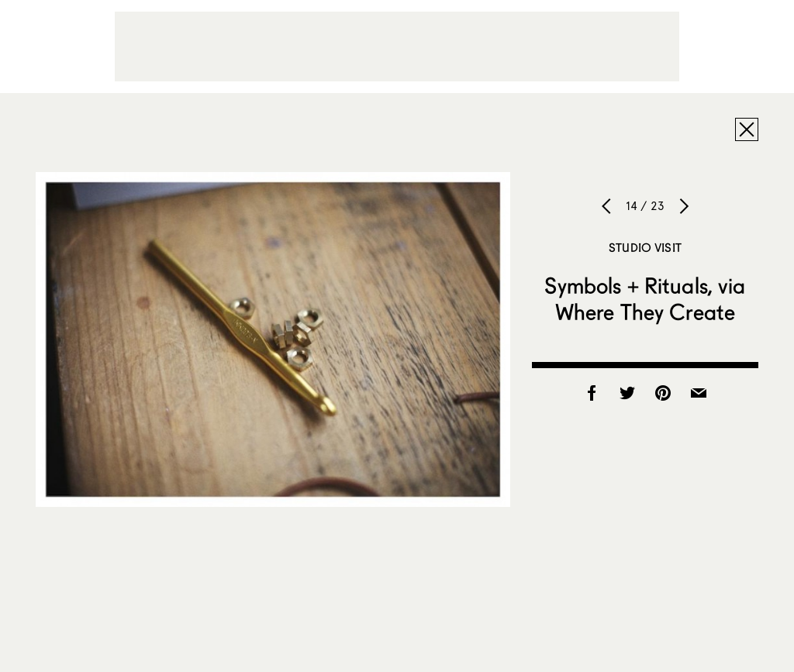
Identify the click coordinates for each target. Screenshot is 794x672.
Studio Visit (645, 247)
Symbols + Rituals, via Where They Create (645, 298)
